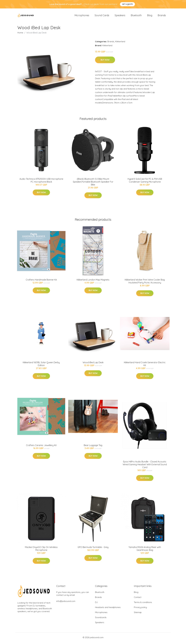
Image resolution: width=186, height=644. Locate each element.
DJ (96, 604)
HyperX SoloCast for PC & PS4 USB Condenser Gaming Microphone (145, 182)
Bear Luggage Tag (93, 447)
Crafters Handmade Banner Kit (41, 282)
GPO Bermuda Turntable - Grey (93, 549)
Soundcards (101, 619)
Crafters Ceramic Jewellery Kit (41, 447)
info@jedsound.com (66, 603)
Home (20, 35)
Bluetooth (136, 16)
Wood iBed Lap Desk (93, 364)
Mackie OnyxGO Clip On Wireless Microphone (41, 551)
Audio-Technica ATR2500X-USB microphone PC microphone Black (41, 182)
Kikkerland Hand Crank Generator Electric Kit (145, 366)
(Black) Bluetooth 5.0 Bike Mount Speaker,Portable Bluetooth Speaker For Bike (93, 184)
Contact (138, 599)
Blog (150, 16)
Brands (162, 16)
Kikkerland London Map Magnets (93, 282)
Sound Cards (102, 16)
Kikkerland (120, 43)
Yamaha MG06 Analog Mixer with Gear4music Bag (145, 551)
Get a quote (127, 4)
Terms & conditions (143, 604)
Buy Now (105, 62)
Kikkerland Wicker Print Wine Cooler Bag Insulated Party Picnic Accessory (145, 283)
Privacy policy (140, 609)
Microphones (82, 16)
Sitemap (138, 614)
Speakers (120, 16)
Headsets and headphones (108, 609)
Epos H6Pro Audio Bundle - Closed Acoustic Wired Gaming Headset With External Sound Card (145, 466)
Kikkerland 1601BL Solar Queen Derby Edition (41, 366)
